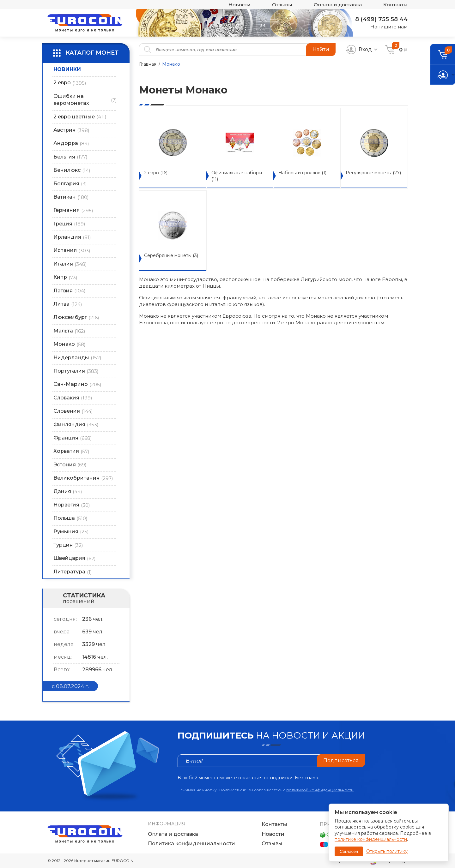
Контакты (395, 5)
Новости (240, 5)
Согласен (349, 851)
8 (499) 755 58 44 (381, 19)
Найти (321, 49)
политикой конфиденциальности (320, 790)
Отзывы (282, 5)
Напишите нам (389, 27)
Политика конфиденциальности (191, 844)
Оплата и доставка (338, 5)
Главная (148, 64)
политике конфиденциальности (371, 839)
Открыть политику (387, 851)
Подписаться (341, 760)
